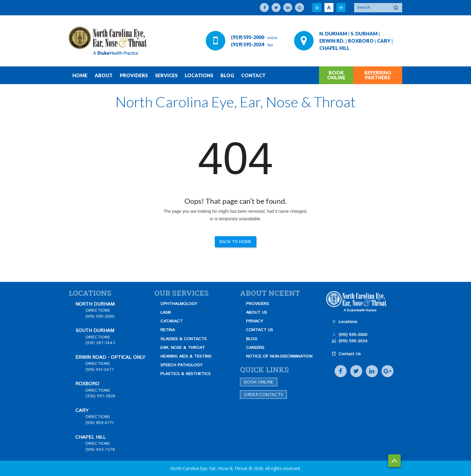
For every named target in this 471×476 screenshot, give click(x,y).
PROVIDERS (134, 75)
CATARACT (172, 321)
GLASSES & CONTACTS (184, 339)
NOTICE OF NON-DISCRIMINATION (279, 356)
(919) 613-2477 (100, 370)
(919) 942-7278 (100, 450)
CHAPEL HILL (334, 48)
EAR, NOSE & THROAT (183, 348)
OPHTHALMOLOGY (179, 304)
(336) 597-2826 (100, 396)
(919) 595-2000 (248, 37)
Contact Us (350, 354)
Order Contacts (263, 394)
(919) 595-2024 (248, 44)
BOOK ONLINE (336, 75)
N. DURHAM (333, 34)
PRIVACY (255, 321)
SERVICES (166, 75)
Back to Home (236, 242)
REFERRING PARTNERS (378, 75)
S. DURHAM (364, 34)
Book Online (259, 382)
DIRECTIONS (98, 310)
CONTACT (253, 75)
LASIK (166, 313)
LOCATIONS (199, 75)
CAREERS (255, 348)
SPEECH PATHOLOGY (181, 365)
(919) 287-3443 (100, 343)
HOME (80, 75)
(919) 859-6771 (100, 423)
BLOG (227, 75)
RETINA (168, 330)
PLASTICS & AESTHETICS (185, 374)
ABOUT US (257, 313)
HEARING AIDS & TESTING (186, 356)
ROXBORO (361, 41)
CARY (384, 41)
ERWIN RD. (332, 41)
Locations (348, 322)
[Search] (372, 8)
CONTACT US (260, 330)
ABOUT (104, 75)
